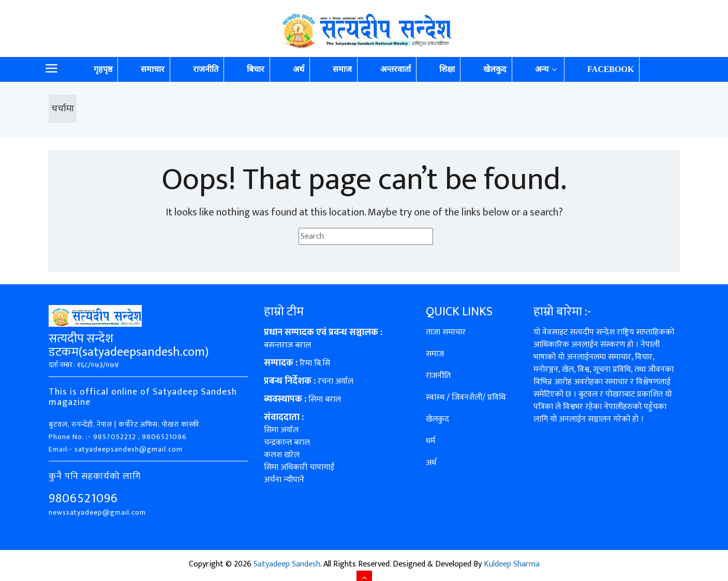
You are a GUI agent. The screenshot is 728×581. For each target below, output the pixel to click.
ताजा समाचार (446, 332)
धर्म (430, 441)
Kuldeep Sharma (512, 564)
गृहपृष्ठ (103, 69)
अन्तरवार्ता (396, 69)
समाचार (153, 69)
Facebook (611, 69)
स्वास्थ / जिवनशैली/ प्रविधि (466, 397)
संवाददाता (282, 417)
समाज (342, 69)
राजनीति (206, 69)
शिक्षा (447, 69)
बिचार (256, 69)
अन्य (542, 69)
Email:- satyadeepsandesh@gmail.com (116, 449)
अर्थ (299, 69)
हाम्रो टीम (284, 312)
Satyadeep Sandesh (287, 564)
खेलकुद (495, 69)
